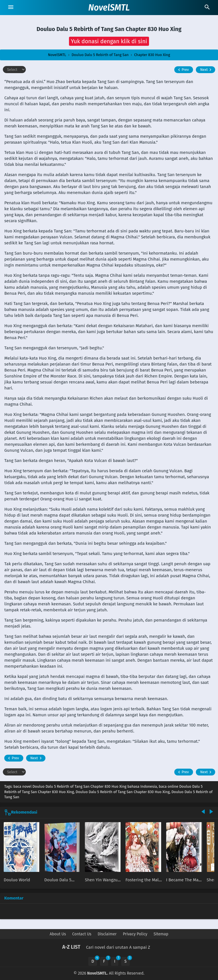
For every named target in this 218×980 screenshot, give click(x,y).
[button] (109, 41)
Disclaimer (107, 934)
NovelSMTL (109, 8)
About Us (58, 934)
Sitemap (161, 934)
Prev (183, 70)
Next (207, 70)
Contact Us (82, 934)
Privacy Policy (135, 934)
